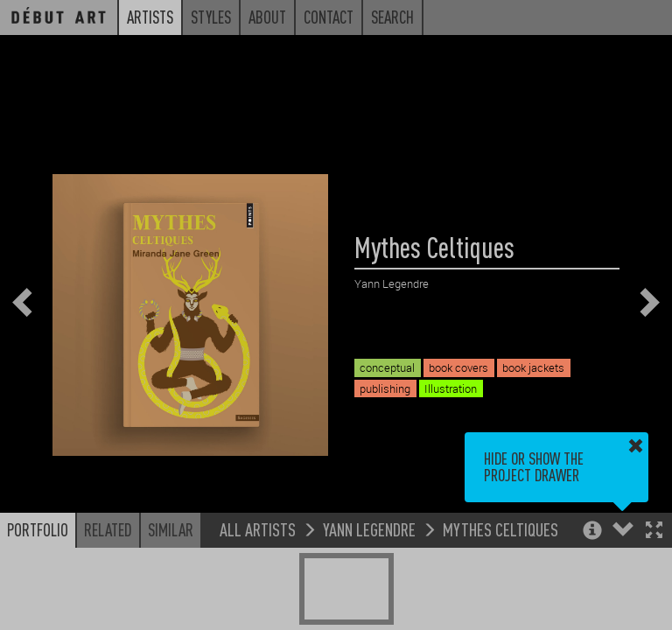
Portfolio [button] (38, 529)
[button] (654, 532)
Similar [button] (171, 529)
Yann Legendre (369, 529)
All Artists (258, 529)
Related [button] (108, 529)
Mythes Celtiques (500, 529)
